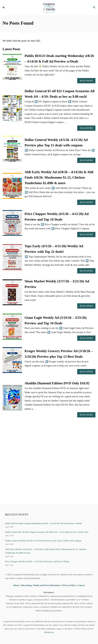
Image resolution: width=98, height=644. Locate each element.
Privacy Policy (69, 585)
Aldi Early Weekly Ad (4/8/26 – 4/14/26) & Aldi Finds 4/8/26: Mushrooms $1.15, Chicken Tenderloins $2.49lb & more (59, 178)
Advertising (26, 585)
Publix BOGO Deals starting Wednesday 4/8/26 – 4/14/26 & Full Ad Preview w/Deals (44, 523)
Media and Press (41, 585)
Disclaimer (55, 585)
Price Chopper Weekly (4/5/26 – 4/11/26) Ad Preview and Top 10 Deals (37, 561)
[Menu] (4, 8)
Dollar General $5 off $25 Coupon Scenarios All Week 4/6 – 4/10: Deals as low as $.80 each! (47, 532)
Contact (81, 585)
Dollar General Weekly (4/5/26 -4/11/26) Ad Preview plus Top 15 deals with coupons (43, 541)
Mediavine (49, 632)
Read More (87, 81)
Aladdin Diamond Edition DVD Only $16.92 (57, 383)
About (16, 585)
